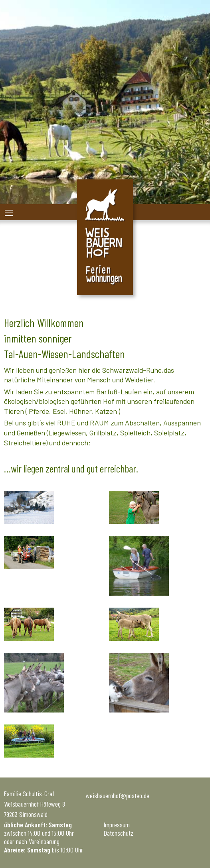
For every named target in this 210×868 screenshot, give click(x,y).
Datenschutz (119, 833)
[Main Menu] (9, 213)
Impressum (117, 825)
